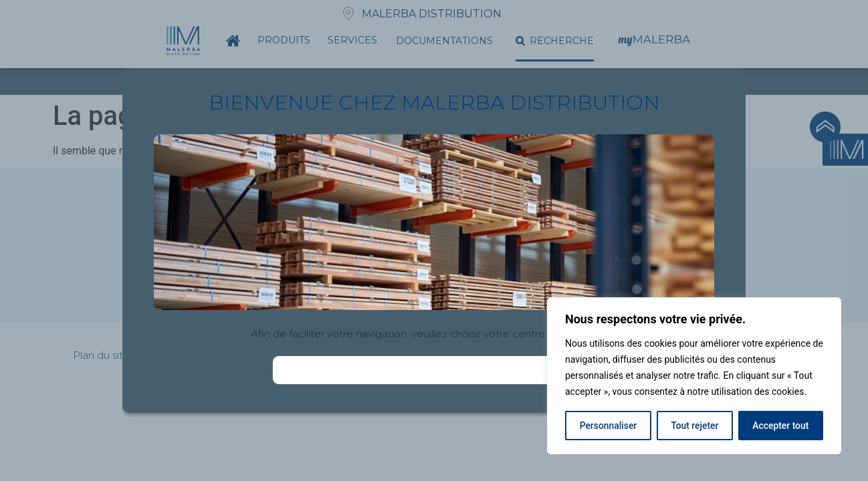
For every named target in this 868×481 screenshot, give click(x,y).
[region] (694, 376)
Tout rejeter (695, 426)
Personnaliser (608, 426)
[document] (434, 240)
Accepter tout (781, 426)
